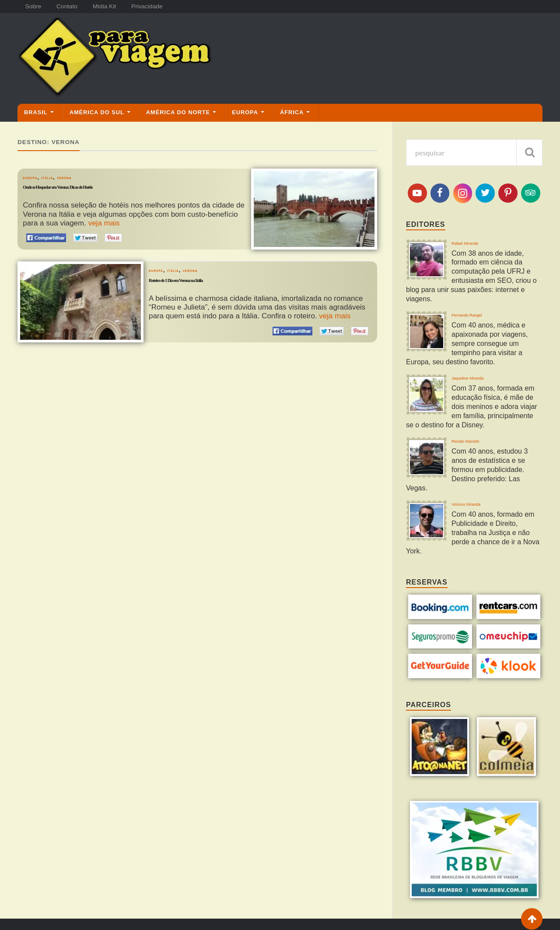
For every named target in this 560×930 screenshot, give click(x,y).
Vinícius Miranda (481, 508)
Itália (63, 178)
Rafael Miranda (478, 246)
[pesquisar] (529, 153)
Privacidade (159, 7)
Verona (91, 178)
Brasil (36, 113)
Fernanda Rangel (482, 314)
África (292, 113)
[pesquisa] (474, 153)
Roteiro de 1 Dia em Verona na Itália (210, 283)
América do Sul (97, 113)
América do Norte (178, 113)
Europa (245, 113)
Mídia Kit (112, 7)
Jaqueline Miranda (484, 381)
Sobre (35, 7)
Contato (71, 7)
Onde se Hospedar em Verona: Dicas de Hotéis (101, 190)
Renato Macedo (479, 449)
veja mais (104, 224)
